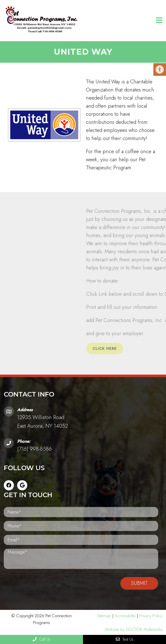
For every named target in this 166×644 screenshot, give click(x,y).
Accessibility (125, 616)
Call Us (41, 639)
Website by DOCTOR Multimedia (133, 629)
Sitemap (104, 616)
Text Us (125, 639)
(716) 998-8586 (34, 449)
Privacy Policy (151, 616)
